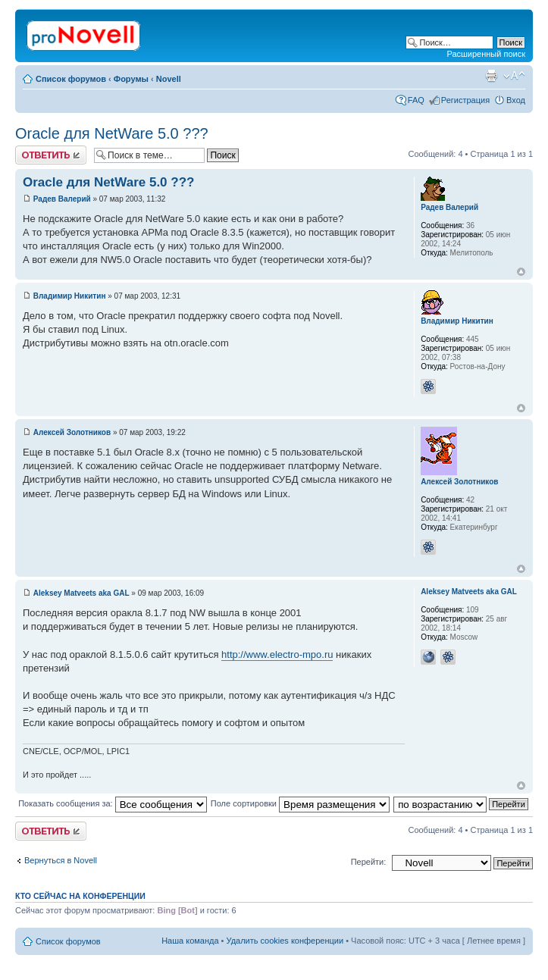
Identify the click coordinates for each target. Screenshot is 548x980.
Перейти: (369, 862)
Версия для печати (491, 76)
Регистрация (465, 100)
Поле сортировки (300, 803)
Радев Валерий (62, 199)
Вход (516, 100)
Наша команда (190, 941)
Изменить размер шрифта (514, 76)
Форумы (131, 79)
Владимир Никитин (70, 296)
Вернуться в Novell (61, 860)
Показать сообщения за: (113, 803)
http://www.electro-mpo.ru (277, 654)
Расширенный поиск (486, 54)
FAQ (416, 100)
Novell (169, 79)
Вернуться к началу (521, 272)
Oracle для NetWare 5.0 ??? (112, 133)
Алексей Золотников (72, 432)
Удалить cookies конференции (285, 941)
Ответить (51, 155)
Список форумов (71, 79)
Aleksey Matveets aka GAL (81, 593)
